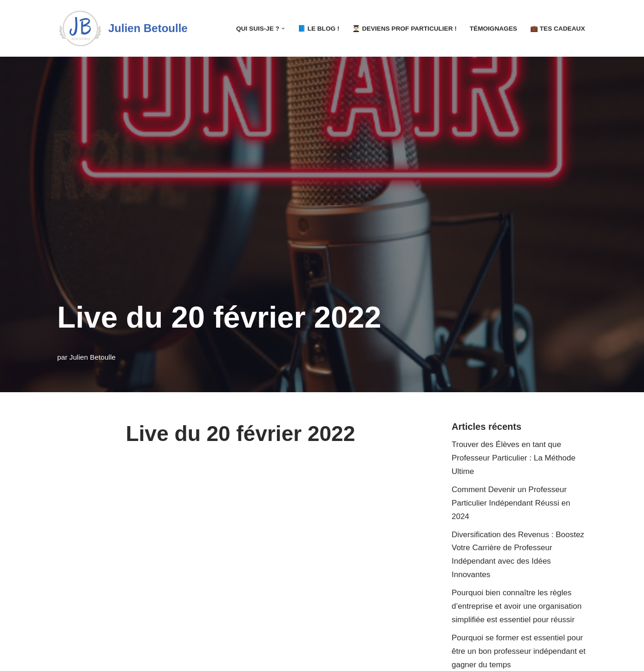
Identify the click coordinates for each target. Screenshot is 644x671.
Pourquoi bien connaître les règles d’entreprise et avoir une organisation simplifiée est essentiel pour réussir (517, 606)
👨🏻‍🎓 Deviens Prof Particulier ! (404, 29)
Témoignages (493, 29)
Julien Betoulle (92, 357)
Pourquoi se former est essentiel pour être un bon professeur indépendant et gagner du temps (519, 651)
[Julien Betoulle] (122, 28)
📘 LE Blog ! (319, 29)
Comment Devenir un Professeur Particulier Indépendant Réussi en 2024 (511, 503)
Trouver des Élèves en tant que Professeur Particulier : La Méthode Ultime (513, 458)
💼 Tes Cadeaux (558, 29)
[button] (283, 29)
